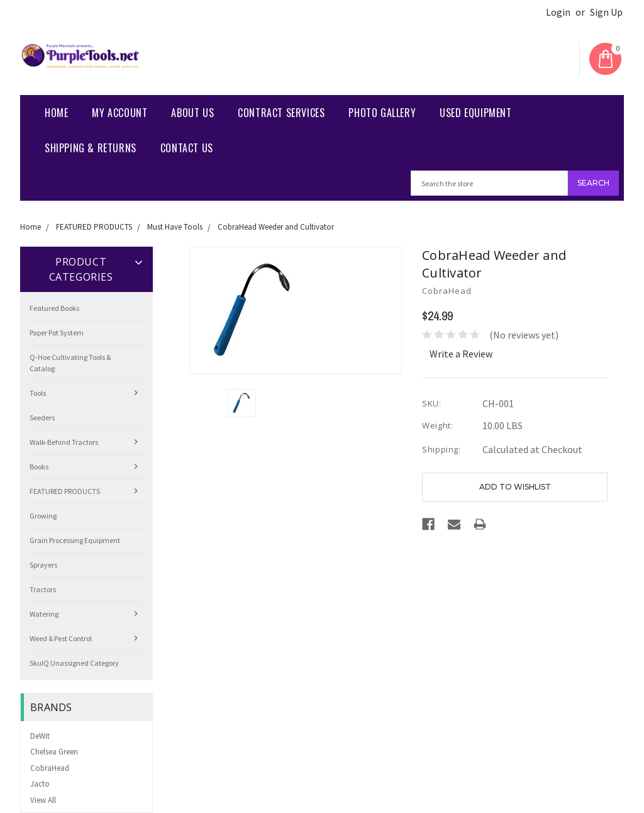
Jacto (40, 784)
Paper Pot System (57, 333)
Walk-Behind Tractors (64, 442)
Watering (44, 614)
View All (43, 800)
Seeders (42, 418)
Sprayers (43, 565)
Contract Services (281, 113)
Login (558, 12)
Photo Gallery (382, 113)
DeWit (40, 736)
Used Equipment (475, 113)
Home (56, 113)
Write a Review (461, 354)
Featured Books (54, 308)
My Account (119, 113)
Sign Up (606, 12)
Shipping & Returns (91, 148)
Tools (38, 393)
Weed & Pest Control (61, 638)
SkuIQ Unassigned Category (74, 663)
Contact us (187, 148)
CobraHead (50, 768)
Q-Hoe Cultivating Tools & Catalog (70, 363)
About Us (192, 113)
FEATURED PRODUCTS (94, 227)
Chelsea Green (54, 752)
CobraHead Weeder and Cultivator (276, 227)
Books (39, 467)
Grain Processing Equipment (75, 540)
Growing (43, 516)
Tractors (43, 589)
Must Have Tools (175, 227)
